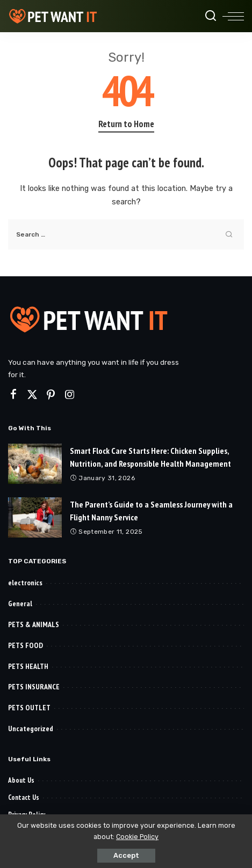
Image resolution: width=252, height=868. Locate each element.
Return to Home (126, 124)
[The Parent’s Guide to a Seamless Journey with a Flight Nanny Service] (35, 517)
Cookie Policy (137, 837)
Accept (126, 855)
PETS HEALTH (28, 666)
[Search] (211, 16)
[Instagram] (70, 395)
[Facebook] (13, 395)
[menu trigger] (233, 16)
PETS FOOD (26, 645)
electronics (25, 583)
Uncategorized (31, 729)
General (20, 604)
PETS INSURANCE (34, 687)
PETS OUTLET (29, 708)
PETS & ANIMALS (34, 624)
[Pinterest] (51, 395)
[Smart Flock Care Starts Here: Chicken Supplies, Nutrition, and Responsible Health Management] (35, 464)
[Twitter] (32, 395)
